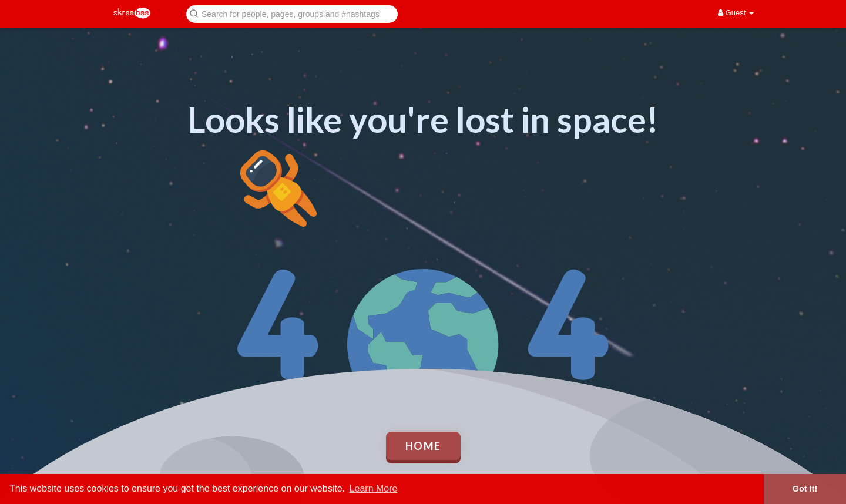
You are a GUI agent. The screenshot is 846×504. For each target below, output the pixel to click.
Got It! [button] (805, 489)
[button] (292, 13)
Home (423, 446)
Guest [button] (736, 13)
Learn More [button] (374, 488)
